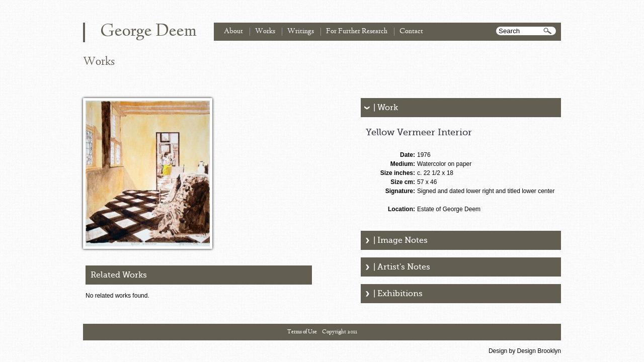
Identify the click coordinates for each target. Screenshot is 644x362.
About (233, 31)
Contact (411, 31)
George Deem (148, 32)
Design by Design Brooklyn (525, 351)
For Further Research (357, 31)
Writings (301, 31)
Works (265, 31)
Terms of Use (302, 332)
